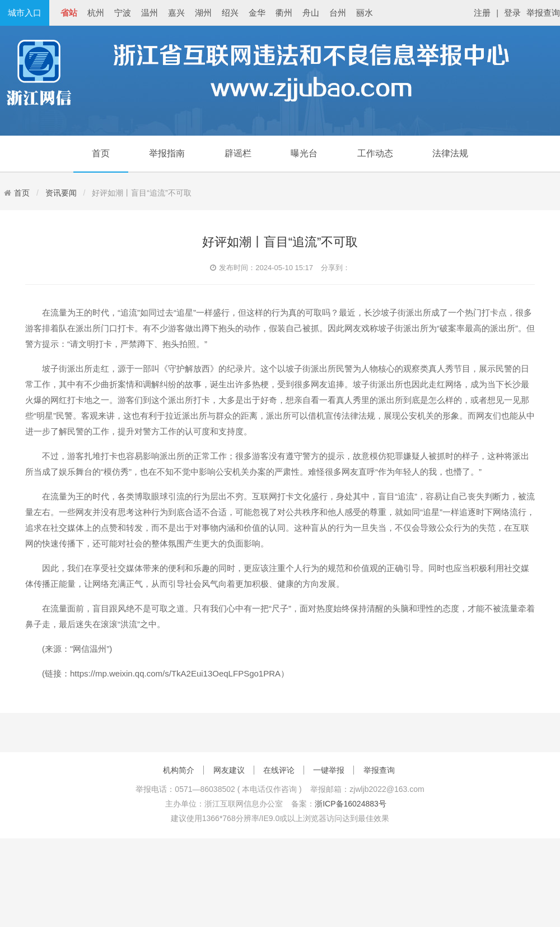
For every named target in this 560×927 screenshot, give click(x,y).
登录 (512, 13)
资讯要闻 (61, 193)
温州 (150, 13)
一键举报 (329, 770)
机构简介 (179, 770)
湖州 (203, 13)
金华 (257, 13)
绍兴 (230, 13)
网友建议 (229, 770)
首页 (101, 153)
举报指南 (167, 153)
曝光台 (304, 153)
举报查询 (543, 13)
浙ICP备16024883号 (351, 804)
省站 (69, 13)
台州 (338, 13)
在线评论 (279, 770)
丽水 (365, 13)
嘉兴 (176, 13)
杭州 (96, 13)
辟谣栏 (238, 153)
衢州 (284, 13)
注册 (482, 13)
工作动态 (375, 153)
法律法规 (450, 153)
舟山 (311, 13)
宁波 (123, 13)
